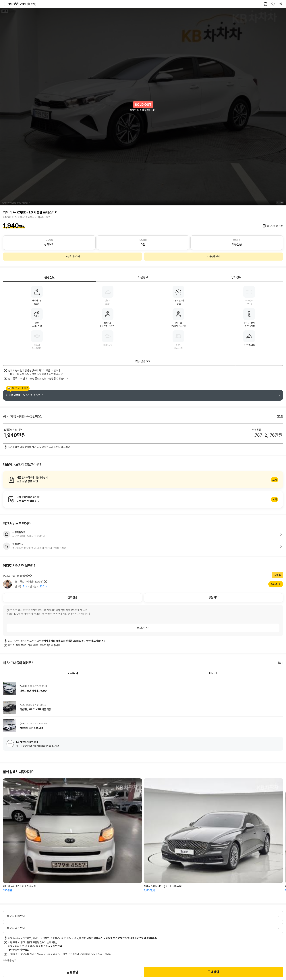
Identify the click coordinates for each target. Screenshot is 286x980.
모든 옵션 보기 (143, 361)
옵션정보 (50, 277)
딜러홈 (274, 584)
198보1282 (22, 4)
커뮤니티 (73, 673)
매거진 (213, 673)
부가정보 (236, 277)
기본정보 (143, 277)
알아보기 (143, 480)
